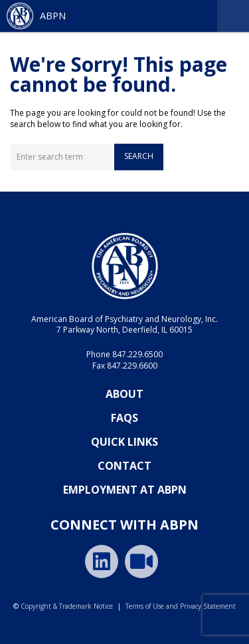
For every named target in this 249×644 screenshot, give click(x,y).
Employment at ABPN (125, 490)
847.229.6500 (137, 354)
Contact (124, 466)
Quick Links (124, 442)
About (124, 394)
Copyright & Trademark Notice (67, 606)
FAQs (124, 418)
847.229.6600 (132, 366)
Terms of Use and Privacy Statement (181, 606)
